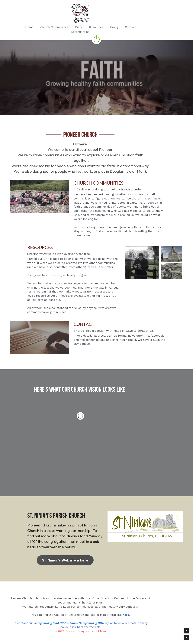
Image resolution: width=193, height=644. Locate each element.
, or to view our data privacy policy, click (136, 618)
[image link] (41, 187)
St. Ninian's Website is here (52, 555)
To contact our (23, 618)
